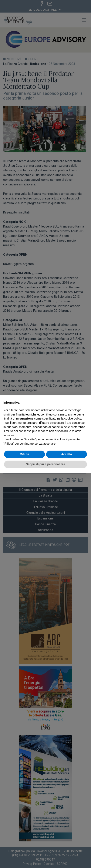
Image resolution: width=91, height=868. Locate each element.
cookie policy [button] (73, 418)
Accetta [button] (67, 454)
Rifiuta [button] (24, 454)
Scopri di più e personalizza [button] (45, 464)
